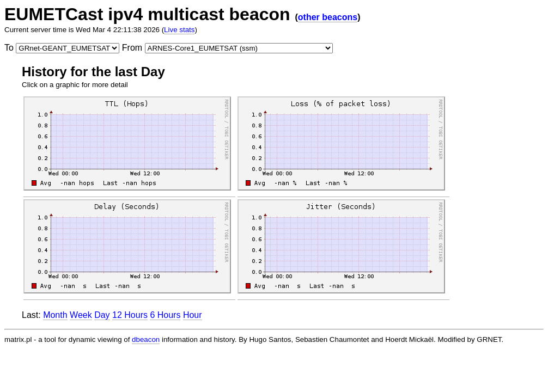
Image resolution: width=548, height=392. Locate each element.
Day (102, 315)
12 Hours (130, 315)
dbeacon (146, 339)
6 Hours (165, 315)
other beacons (328, 17)
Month (55, 315)
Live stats (179, 30)
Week (81, 315)
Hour (193, 315)
